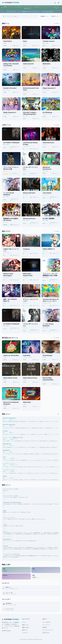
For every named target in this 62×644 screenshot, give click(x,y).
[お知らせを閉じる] (60, 8)
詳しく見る (56, 8)
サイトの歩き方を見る (47, 11)
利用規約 (45, 627)
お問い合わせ (46, 633)
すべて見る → (57, 23)
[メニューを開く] (58, 3)
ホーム (24, 622)
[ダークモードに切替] (55, 3)
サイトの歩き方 (46, 622)
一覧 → (58, 414)
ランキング (25, 633)
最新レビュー (26, 625)
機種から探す (26, 627)
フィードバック (46, 625)
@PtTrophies (6, 631)
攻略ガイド (25, 630)
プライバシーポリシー (48, 630)
